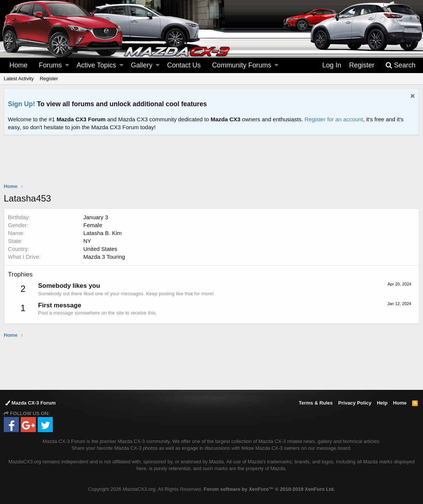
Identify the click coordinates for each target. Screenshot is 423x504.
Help (382, 403)
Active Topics (96, 65)
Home (18, 65)
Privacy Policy (355, 403)
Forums (50, 65)
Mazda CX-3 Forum (31, 403)
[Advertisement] (211, 156)
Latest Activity (19, 79)
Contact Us (184, 65)
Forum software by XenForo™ (269, 489)
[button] (67, 65)
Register (49, 79)
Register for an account (334, 119)
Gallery (142, 65)
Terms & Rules (316, 403)
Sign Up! (21, 104)
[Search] (400, 65)
